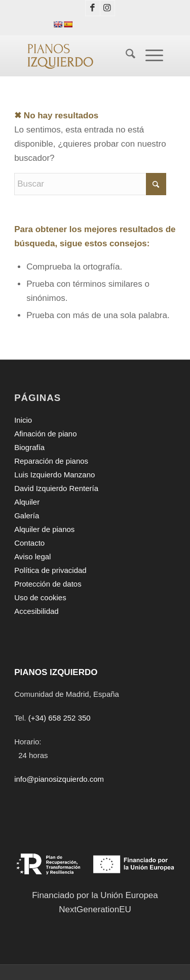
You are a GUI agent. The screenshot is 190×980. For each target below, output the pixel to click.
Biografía (29, 447)
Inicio (23, 420)
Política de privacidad (50, 570)
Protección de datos (48, 584)
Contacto (29, 543)
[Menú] (149, 56)
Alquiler (27, 502)
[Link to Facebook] (93, 8)
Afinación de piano (45, 434)
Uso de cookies (40, 597)
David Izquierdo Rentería (56, 488)
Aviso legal (32, 556)
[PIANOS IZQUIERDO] (79, 56)
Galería (27, 516)
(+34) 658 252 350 (60, 718)
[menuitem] (125, 56)
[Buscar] (125, 56)
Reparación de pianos (51, 461)
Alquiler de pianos (44, 529)
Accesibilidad (36, 611)
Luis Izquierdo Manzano (54, 475)
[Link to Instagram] (107, 8)
